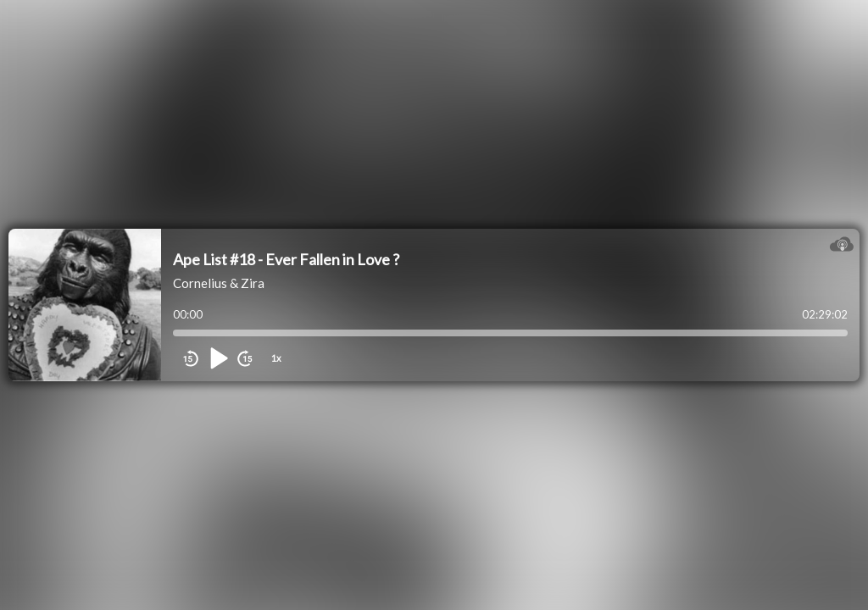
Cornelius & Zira (219, 283)
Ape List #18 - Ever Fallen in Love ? (286, 259)
